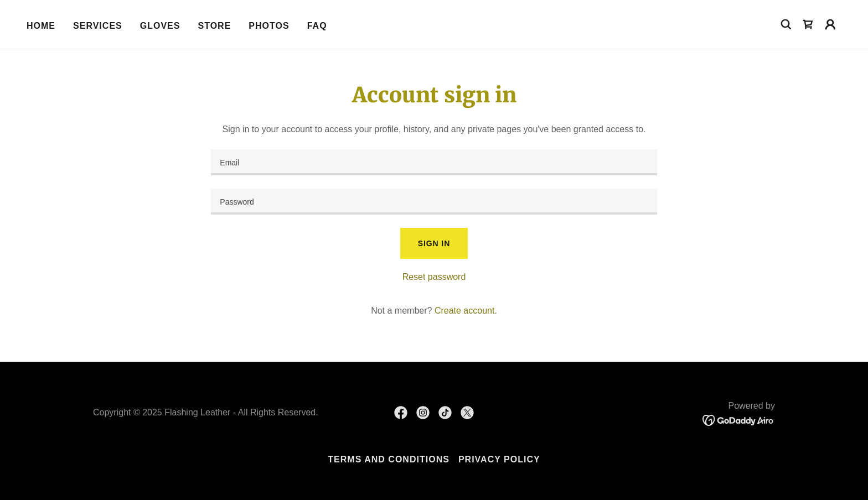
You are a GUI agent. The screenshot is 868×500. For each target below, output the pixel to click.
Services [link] (98, 26)
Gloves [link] (160, 26)
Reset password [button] (434, 277)
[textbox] (434, 162)
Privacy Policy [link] (499, 459)
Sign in (434, 243)
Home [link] (41, 26)
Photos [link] (269, 26)
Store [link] (214, 26)
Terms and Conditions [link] (389, 459)
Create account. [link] (466, 311)
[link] (808, 24)
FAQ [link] (317, 26)
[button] (830, 24)
